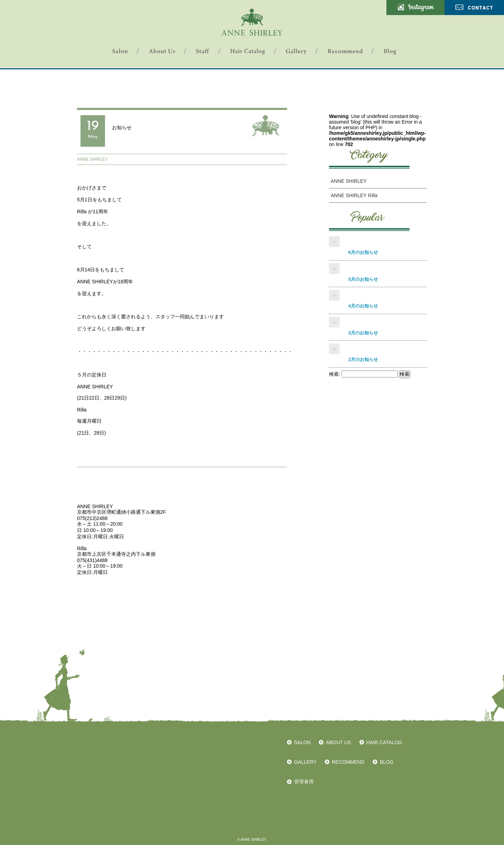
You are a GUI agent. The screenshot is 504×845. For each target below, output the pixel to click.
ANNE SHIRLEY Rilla (354, 195)
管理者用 (304, 782)
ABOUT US (338, 742)
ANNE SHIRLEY (92, 159)
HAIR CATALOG (384, 742)
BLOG (387, 762)
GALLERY (305, 762)
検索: (335, 374)
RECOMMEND (348, 762)
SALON (302, 742)
